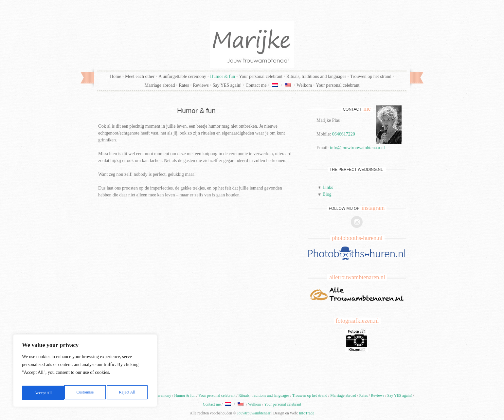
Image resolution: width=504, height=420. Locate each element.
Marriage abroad (160, 85)
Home (116, 76)
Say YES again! (227, 85)
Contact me (256, 85)
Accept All (128, 393)
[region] (85, 373)
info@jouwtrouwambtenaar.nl (357, 148)
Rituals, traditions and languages (316, 76)
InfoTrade (306, 413)
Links (328, 187)
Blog (327, 194)
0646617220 (344, 134)
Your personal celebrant (261, 76)
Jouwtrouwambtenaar (254, 413)
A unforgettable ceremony (182, 76)
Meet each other (140, 76)
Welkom (304, 85)
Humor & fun (223, 76)
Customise (42, 393)
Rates (184, 85)
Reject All (85, 393)
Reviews (201, 85)
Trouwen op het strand (371, 76)
